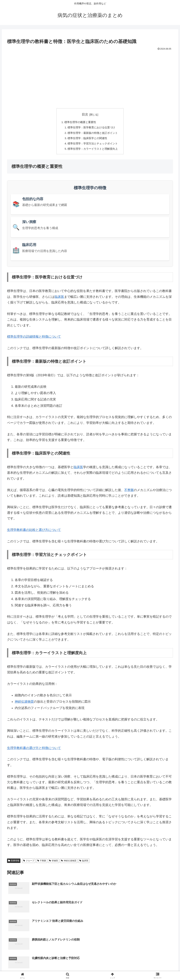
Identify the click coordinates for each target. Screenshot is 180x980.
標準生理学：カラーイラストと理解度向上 (93, 151)
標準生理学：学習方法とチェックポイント (93, 145)
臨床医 (59, 299)
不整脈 (129, 492)
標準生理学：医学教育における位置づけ (91, 128)
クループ (29, 863)
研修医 (54, 863)
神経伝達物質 (24, 704)
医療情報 (14, 863)
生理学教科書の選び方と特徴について (34, 750)
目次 (85, 114)
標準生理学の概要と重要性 (80, 122)
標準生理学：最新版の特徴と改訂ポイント (93, 134)
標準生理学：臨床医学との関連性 (87, 139)
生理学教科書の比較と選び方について (34, 532)
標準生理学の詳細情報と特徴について (34, 339)
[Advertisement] (90, 78)
